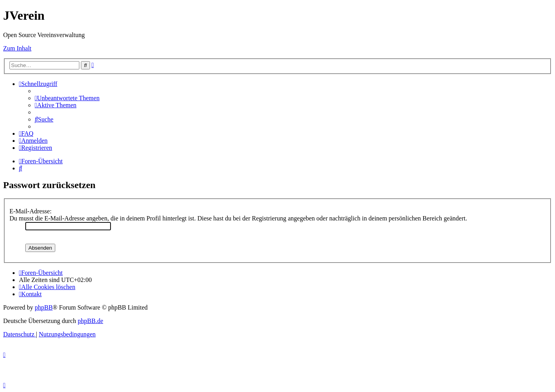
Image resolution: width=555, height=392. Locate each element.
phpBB (44, 307)
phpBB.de (90, 321)
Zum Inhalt (17, 48)
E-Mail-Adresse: (31, 211)
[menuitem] (67, 98)
